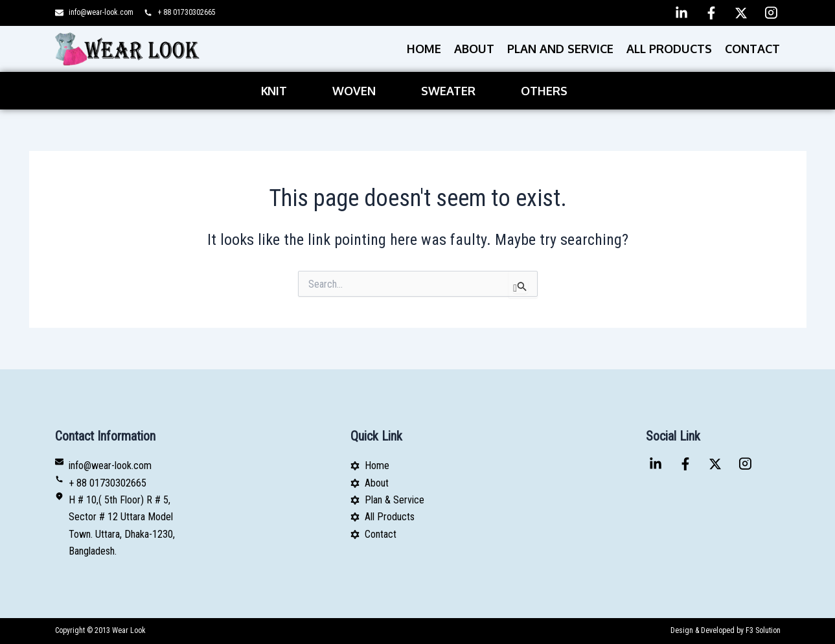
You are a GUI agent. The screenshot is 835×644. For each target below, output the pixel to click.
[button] (277, 91)
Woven (354, 91)
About (474, 49)
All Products (669, 49)
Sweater (448, 91)
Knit (274, 91)
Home (424, 49)
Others (544, 91)
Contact (752, 49)
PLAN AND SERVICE (560, 49)
